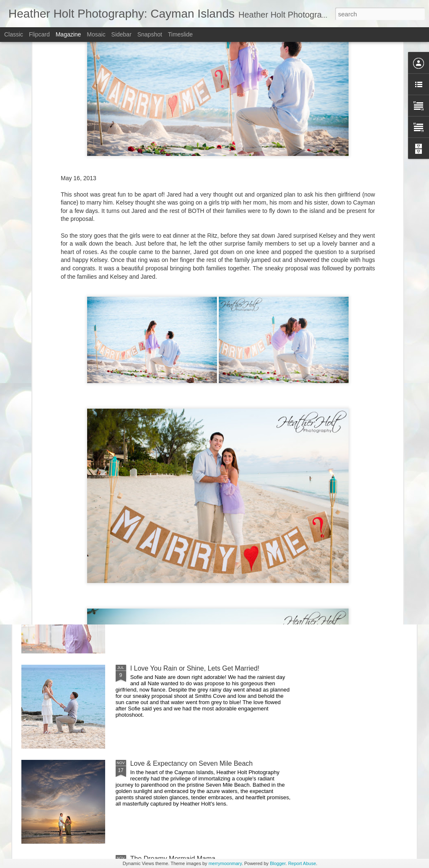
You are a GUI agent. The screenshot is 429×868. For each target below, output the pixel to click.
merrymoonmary (225, 863)
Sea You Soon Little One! (168, 478)
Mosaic (96, 34)
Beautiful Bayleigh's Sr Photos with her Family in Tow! (210, 573)
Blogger (278, 863)
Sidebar (121, 34)
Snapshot (150, 34)
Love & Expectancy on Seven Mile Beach (192, 763)
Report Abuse (302, 863)
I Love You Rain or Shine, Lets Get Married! (195, 668)
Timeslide (180, 34)
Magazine (68, 34)
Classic (14, 34)
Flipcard (39, 34)
